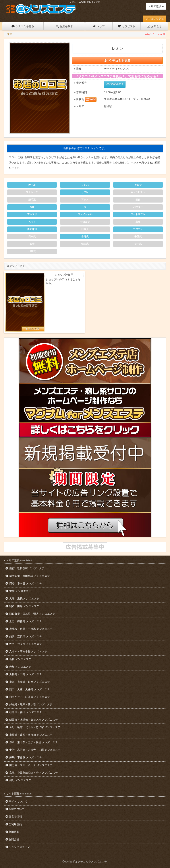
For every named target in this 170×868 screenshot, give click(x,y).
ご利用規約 (14, 824)
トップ (99, 26)
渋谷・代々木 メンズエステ (24, 644)
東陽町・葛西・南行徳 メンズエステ (29, 735)
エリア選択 (156, 6)
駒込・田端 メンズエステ (22, 606)
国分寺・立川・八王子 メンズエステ (29, 765)
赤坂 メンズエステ (18, 667)
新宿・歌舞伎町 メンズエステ (25, 568)
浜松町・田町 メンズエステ (24, 674)
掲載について (15, 809)
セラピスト (126, 26)
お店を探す (64, 26)
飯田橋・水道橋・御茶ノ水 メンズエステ (32, 720)
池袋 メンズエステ (18, 591)
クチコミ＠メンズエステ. (93, 862)
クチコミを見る (155, 19)
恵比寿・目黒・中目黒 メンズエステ (29, 629)
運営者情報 (14, 817)
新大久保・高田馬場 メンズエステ (28, 576)
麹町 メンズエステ (18, 780)
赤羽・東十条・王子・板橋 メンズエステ (32, 742)
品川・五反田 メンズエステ (24, 636)
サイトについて (16, 802)
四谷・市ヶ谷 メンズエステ (24, 583)
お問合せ (154, 26)
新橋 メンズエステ (18, 659)
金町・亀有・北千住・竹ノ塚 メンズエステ (33, 727)
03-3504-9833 (115, 84)
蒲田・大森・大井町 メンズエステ (28, 689)
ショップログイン (18, 847)
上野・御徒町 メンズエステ (24, 621)
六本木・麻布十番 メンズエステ (26, 651)
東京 (10, 34)
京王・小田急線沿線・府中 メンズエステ (32, 773)
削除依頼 (12, 832)
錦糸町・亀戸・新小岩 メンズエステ (29, 704)
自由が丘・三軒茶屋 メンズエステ (28, 697)
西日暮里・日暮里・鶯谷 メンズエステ (30, 614)
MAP (91, 99)
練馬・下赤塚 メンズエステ (24, 757)
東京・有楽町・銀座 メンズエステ (28, 682)
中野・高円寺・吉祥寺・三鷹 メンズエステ (33, 750)
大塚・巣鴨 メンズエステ (22, 599)
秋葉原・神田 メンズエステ (24, 712)
